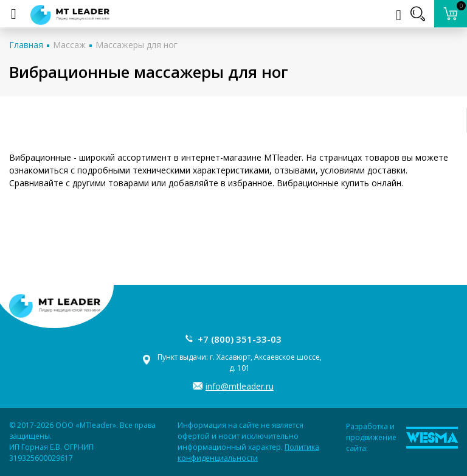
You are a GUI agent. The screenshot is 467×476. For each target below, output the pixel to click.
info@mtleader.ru (240, 386)
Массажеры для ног (137, 45)
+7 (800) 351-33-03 (240, 339)
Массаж (69, 45)
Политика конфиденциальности (248, 453)
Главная (26, 45)
